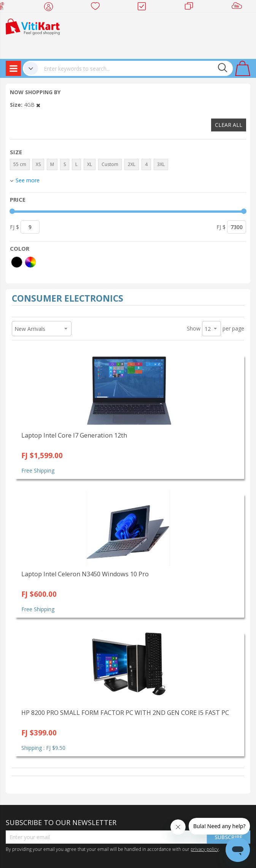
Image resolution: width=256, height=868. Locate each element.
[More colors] (30, 262)
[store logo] (33, 26)
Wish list (98, 8)
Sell (238, 8)
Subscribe (229, 837)
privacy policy (205, 849)
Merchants (192, 8)
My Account (51, 8)
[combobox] (135, 68)
